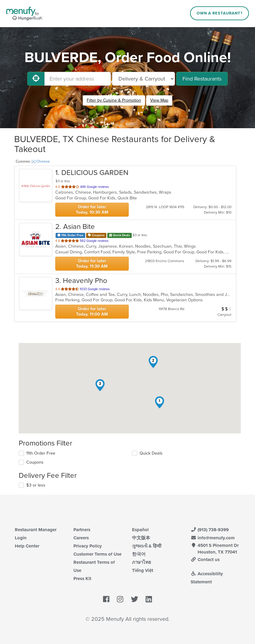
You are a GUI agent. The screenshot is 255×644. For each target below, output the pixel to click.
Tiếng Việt (143, 570)
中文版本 (141, 538)
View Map (159, 100)
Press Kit (82, 579)
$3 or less (36, 485)
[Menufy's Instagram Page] (120, 599)
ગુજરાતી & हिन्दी (147, 546)
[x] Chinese (41, 161)
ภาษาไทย (142, 562)
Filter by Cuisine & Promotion (114, 100)
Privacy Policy (88, 546)
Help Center (27, 546)
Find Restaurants (202, 79)
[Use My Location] (36, 79)
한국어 (139, 554)
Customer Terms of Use (97, 554)
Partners (82, 530)
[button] (160, 402)
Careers (81, 538)
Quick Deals (151, 453)
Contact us (205, 560)
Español (140, 530)
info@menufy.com (213, 538)
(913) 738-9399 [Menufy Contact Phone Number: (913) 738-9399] (210, 530)
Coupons (35, 462)
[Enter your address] (78, 79)
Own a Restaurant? (220, 13)
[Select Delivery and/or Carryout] (144, 79)
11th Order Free (41, 453)
